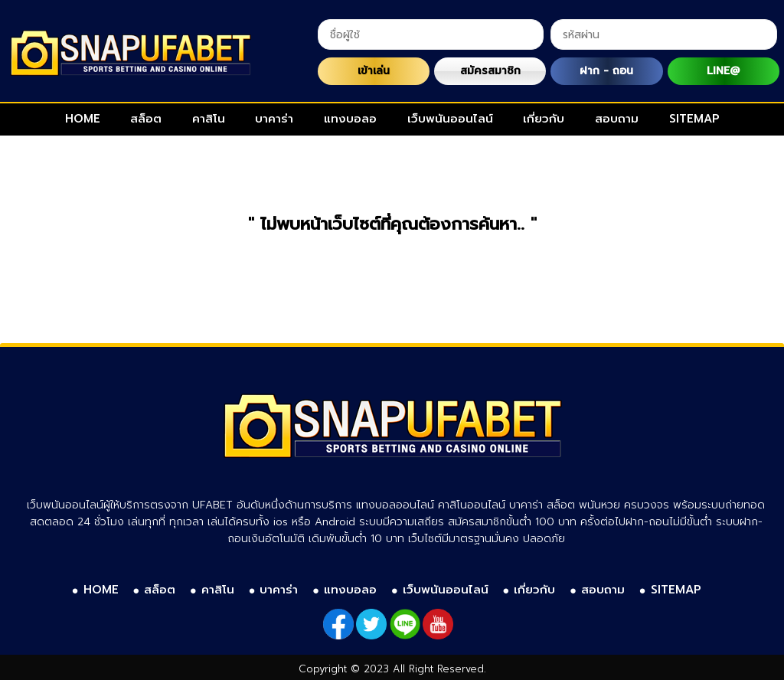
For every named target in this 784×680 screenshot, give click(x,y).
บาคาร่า (274, 119)
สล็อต (146, 119)
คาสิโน (209, 119)
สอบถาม (617, 119)
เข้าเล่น (374, 71)
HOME (83, 119)
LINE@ (723, 71)
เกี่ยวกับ (544, 119)
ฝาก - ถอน (606, 71)
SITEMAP (694, 119)
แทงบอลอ (350, 119)
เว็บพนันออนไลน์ (450, 119)
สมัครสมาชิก (490, 71)
